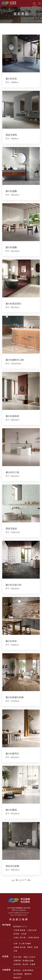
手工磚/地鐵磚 (25, 943)
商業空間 (17, 964)
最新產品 (17, 970)
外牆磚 (33, 964)
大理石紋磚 (32, 930)
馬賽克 (30, 947)
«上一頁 (15, 880)
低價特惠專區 (28, 970)
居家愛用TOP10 (20, 926)
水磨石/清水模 (19, 937)
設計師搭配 (18, 974)
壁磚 (36, 947)
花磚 (15, 943)
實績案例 (28, 974)
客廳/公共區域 (29, 957)
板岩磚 (16, 934)
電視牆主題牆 (28, 961)
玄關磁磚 (17, 961)
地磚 (15, 951)
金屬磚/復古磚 (19, 947)
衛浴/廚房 (18, 957)
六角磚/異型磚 (33, 937)
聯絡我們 (17, 978)
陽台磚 (25, 964)
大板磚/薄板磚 (19, 930)
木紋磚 (24, 934)
